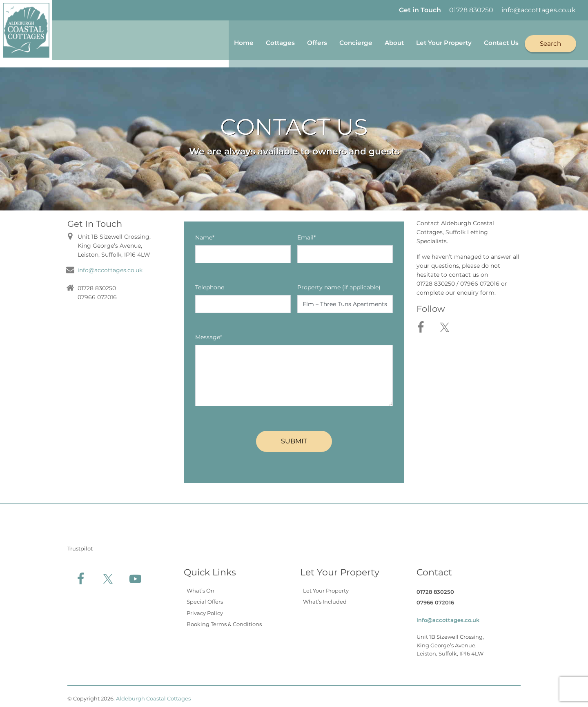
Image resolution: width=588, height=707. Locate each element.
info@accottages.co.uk (539, 10)
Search (550, 41)
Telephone (210, 283)
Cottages (255, 42)
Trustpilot (80, 544)
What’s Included (325, 598)
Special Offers (205, 598)
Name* (205, 233)
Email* (306, 233)
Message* (209, 333)
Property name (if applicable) (339, 283)
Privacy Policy (205, 609)
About (378, 42)
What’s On (200, 586)
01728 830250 (471, 10)
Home (216, 42)
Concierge (336, 42)
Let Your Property (433, 42)
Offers (295, 42)
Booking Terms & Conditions (224, 620)
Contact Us (497, 42)
